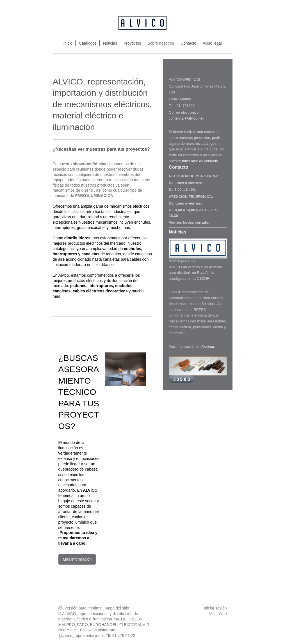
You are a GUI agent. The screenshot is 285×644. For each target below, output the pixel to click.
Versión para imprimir (81, 608)
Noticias (208, 346)
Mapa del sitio (117, 608)
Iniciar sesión (215, 608)
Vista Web (218, 614)
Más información (77, 559)
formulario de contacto (200, 161)
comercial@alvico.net (186, 118)
